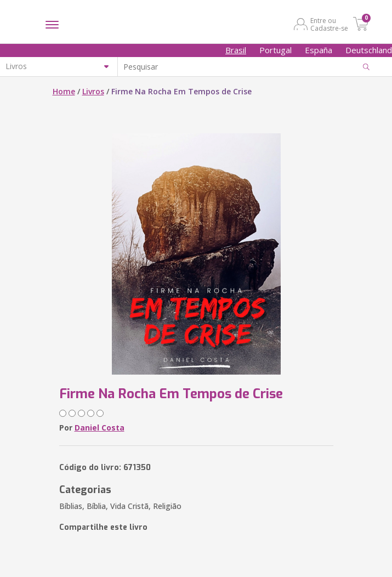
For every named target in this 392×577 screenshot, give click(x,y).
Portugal (275, 50)
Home (64, 91)
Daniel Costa (100, 428)
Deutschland (369, 50)
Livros (93, 91)
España (319, 50)
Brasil (236, 50)
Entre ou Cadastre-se (329, 24)
